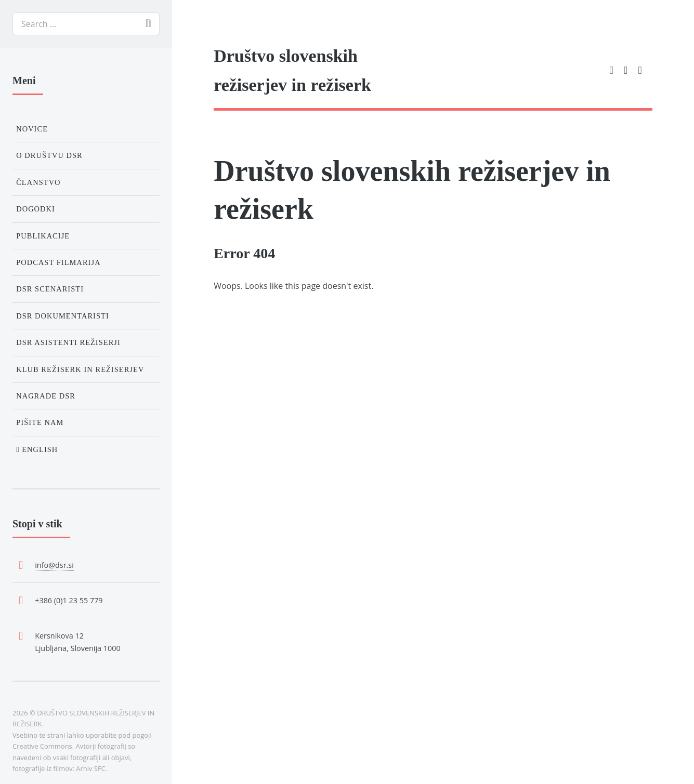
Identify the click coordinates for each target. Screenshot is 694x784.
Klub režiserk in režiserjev (80, 369)
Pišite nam (40, 422)
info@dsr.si (54, 565)
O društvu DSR (49, 155)
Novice (32, 129)
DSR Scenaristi (50, 289)
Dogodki (36, 209)
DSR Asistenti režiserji (68, 342)
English (37, 449)
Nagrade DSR (46, 396)
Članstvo (38, 182)
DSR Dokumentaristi (63, 316)
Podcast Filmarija (58, 262)
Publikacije (43, 236)
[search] (86, 24)
